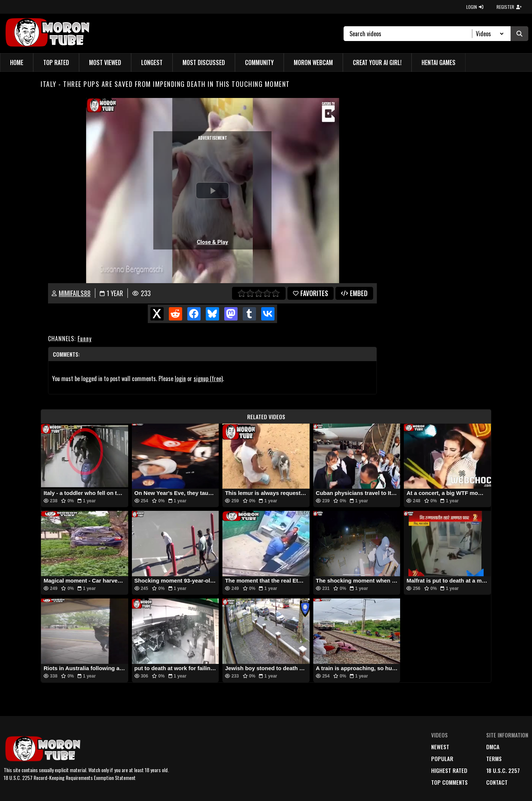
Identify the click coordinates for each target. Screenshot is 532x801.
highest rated (449, 770)
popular (442, 758)
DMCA (493, 747)
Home (17, 62)
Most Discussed (204, 62)
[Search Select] (489, 34)
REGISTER (509, 7)
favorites (311, 293)
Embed (354, 293)
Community (259, 62)
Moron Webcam (313, 62)
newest (440, 747)
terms (494, 758)
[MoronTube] (47, 33)
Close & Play (213, 242)
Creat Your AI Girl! (377, 62)
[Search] (411, 34)
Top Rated (56, 62)
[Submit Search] (519, 34)
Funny (85, 339)
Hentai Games (439, 62)
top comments (449, 782)
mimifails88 (75, 293)
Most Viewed (105, 62)
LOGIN (475, 7)
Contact (497, 782)
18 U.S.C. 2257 (503, 770)
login (180, 379)
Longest (152, 62)
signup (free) (208, 379)
